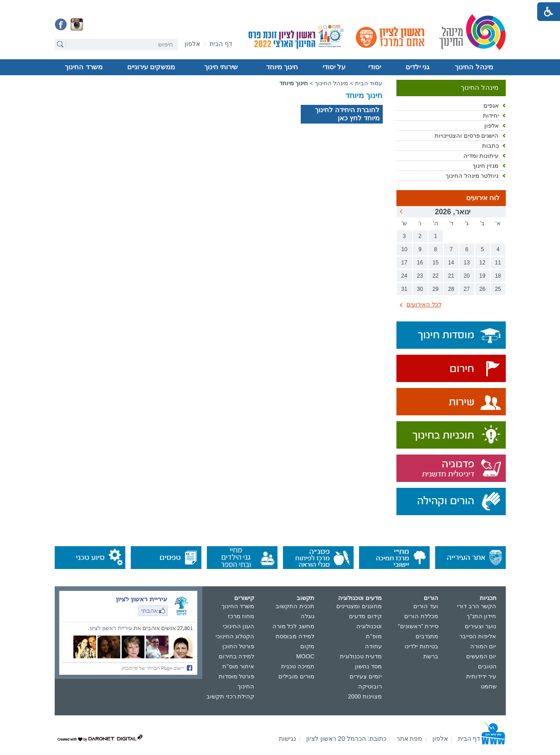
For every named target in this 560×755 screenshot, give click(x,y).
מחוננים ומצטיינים (359, 606)
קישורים (244, 598)
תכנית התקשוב (295, 606)
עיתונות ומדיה (481, 156)
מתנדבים (427, 636)
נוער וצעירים (481, 626)
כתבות (491, 146)
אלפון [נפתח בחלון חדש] (492, 126)
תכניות (488, 598)
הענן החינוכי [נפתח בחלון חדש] (239, 626)
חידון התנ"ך (481, 616)
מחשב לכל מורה (293, 626)
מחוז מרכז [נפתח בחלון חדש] (241, 616)
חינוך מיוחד (282, 67)
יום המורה (483, 646)
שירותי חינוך (221, 67)
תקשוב (306, 598)
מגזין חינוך (486, 166)
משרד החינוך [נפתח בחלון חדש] (238, 606)
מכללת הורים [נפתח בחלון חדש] (421, 616)
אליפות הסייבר (478, 636)
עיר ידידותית (481, 676)
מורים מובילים (296, 676)
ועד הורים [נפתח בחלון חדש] (426, 606)
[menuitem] (192, 44)
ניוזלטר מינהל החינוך (472, 176)
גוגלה (308, 616)
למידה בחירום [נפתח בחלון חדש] (237, 656)
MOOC (305, 656)
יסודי (375, 67)
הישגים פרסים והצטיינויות (467, 136)
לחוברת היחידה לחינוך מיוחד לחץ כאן (347, 114)
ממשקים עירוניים (151, 67)
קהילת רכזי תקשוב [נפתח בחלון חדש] (230, 696)
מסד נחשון (368, 666)
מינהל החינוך (474, 67)
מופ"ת (374, 636)
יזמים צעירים (366, 676)
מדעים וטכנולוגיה (360, 598)
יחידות (491, 116)
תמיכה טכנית (298, 666)
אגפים (491, 106)
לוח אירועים (483, 198)
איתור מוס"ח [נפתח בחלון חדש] (238, 666)
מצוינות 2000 (365, 696)
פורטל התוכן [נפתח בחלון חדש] (239, 646)
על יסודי (334, 67)
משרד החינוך (83, 67)
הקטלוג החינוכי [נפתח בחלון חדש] (235, 636)
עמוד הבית (369, 83)
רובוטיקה (370, 686)
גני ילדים (417, 67)
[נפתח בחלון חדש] (192, 44)
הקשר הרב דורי (477, 606)
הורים (431, 598)
